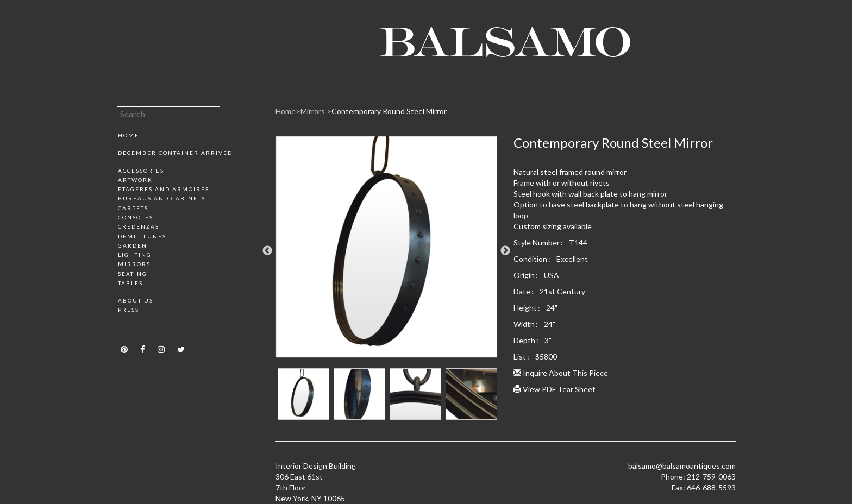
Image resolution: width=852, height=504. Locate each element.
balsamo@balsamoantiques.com (682, 466)
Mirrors (134, 264)
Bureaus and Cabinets (162, 198)
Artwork (135, 180)
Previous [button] (267, 251)
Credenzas (139, 226)
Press (129, 310)
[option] (387, 251)
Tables (130, 283)
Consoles (136, 217)
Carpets (133, 208)
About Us (136, 300)
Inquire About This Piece (561, 373)
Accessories (141, 171)
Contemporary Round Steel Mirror (389, 111)
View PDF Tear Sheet (555, 389)
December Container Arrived (175, 153)
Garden (133, 245)
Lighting (135, 255)
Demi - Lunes (142, 236)
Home (129, 135)
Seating (133, 274)
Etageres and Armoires (164, 189)
